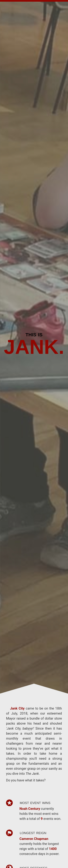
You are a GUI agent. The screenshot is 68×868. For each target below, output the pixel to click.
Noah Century (30, 809)
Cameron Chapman (34, 839)
